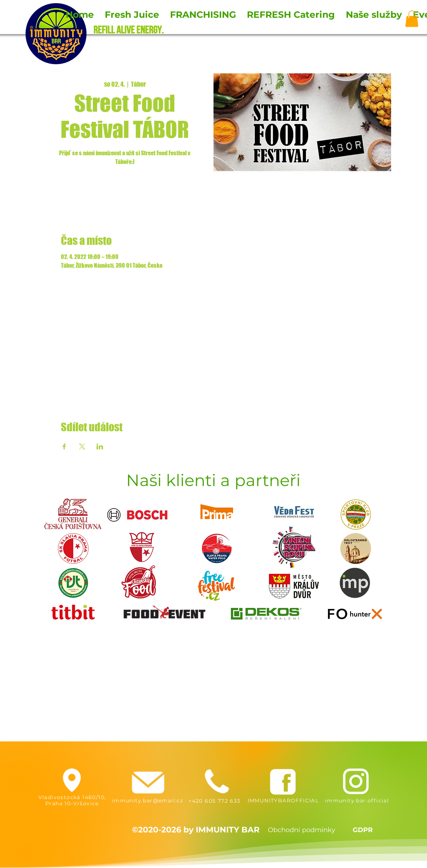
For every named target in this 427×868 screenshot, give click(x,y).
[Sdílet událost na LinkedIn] (100, 447)
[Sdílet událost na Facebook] (64, 447)
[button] (412, 19)
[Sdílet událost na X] (82, 447)
